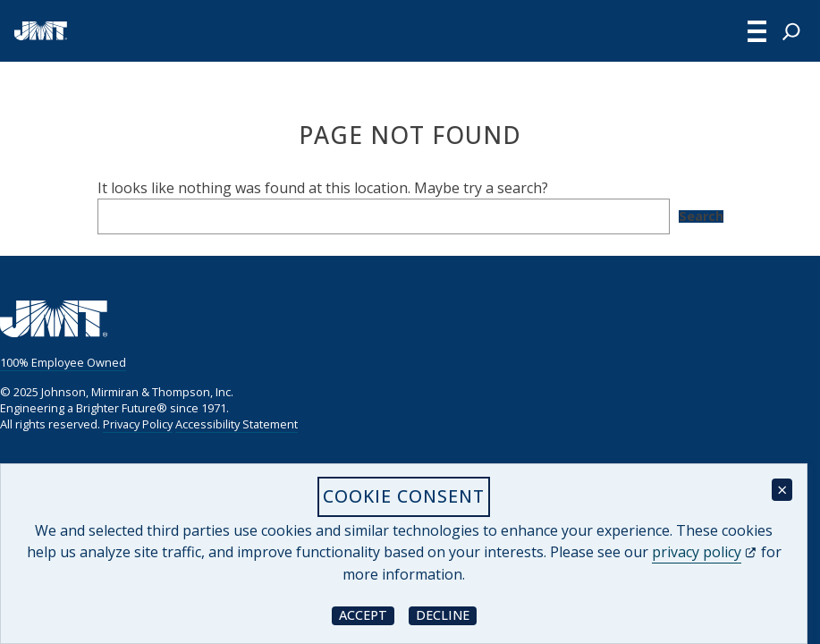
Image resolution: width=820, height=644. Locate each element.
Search (701, 216)
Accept (367, 615)
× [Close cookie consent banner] (782, 490)
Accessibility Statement (237, 424)
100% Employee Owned (63, 362)
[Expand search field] (791, 31)
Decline (446, 615)
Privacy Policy (138, 424)
